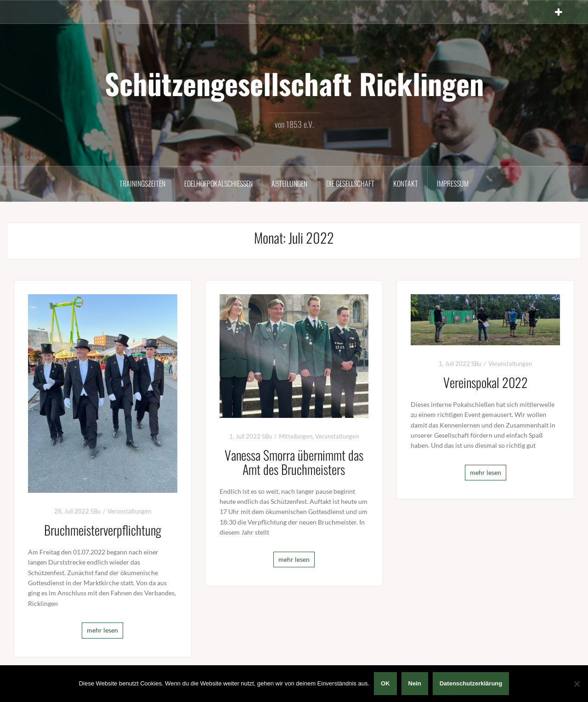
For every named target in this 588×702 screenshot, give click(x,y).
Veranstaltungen (129, 511)
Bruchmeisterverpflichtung (103, 530)
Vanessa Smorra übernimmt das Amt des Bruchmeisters (294, 462)
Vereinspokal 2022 (486, 382)
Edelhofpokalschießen (218, 183)
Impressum (453, 183)
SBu (96, 511)
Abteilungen (289, 183)
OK (385, 683)
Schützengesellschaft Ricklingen (294, 83)
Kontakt (406, 183)
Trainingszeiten (142, 183)
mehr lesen (102, 630)
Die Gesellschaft (350, 183)
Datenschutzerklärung (471, 683)
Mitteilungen (296, 436)
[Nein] (577, 684)
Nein (415, 683)
